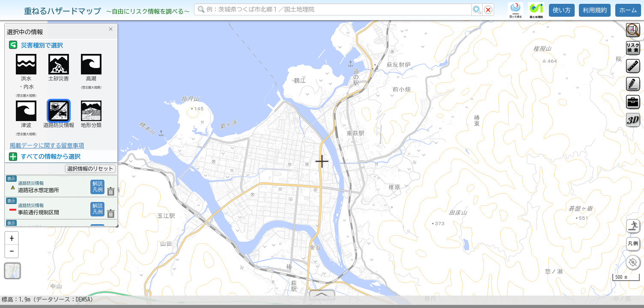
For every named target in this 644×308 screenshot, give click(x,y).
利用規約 (595, 10)
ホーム (628, 10)
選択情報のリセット (90, 169)
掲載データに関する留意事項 (47, 145)
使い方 (562, 10)
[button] (12, 242)
